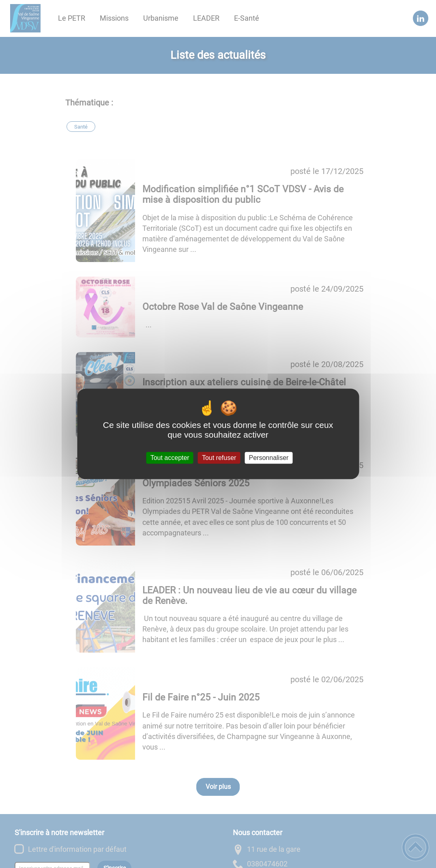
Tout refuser (219, 458)
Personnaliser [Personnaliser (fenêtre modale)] (269, 458)
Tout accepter (170, 458)
